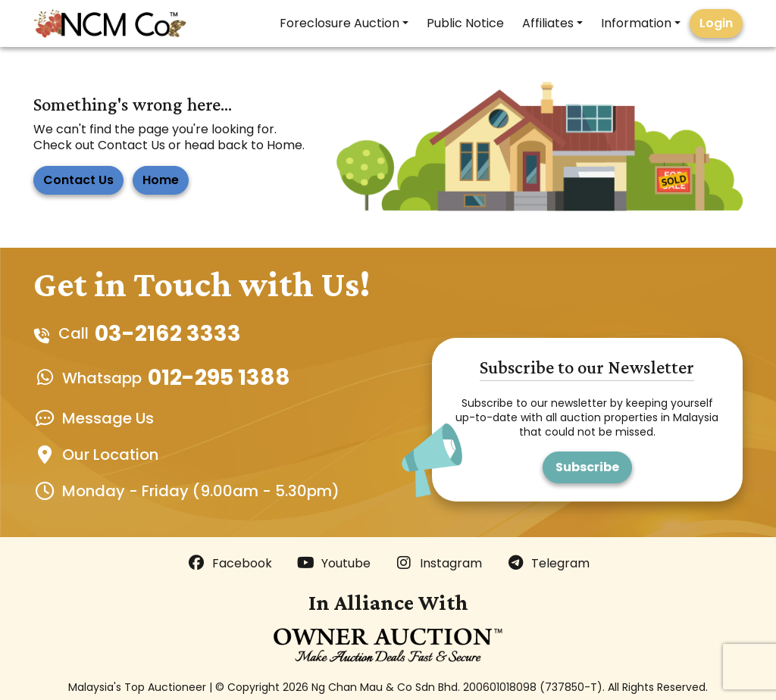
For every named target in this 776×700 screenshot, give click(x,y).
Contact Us (78, 180)
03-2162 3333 (168, 333)
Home (161, 180)
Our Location (110, 455)
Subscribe (587, 467)
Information (636, 23)
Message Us (108, 418)
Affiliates (548, 23)
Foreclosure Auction (339, 23)
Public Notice (465, 23)
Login (716, 23)
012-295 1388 (219, 377)
